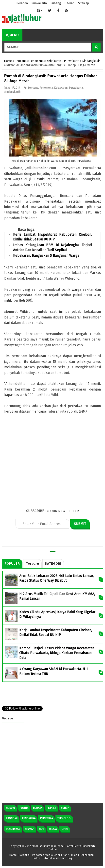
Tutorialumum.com (54, 858)
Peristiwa (46, 818)
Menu (12, 35)
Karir (66, 855)
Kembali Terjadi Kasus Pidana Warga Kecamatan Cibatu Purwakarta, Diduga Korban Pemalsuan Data (57, 653)
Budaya (37, 808)
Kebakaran (61, 88)
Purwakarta (76, 88)
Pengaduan (87, 855)
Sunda (65, 808)
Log (70, 858)
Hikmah (30, 829)
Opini (65, 829)
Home (13, 855)
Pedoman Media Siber (46, 855)
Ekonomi (12, 818)
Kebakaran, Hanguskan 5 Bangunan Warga (46, 256)
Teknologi (64, 818)
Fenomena (46, 88)
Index (36, 858)
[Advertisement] (52, 460)
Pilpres (51, 808)
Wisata (53, 829)
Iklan (74, 855)
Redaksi (25, 855)
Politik (24, 808)
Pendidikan (13, 829)
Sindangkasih (12, 92)
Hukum (10, 808)
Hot (41, 829)
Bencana (33, 88)
